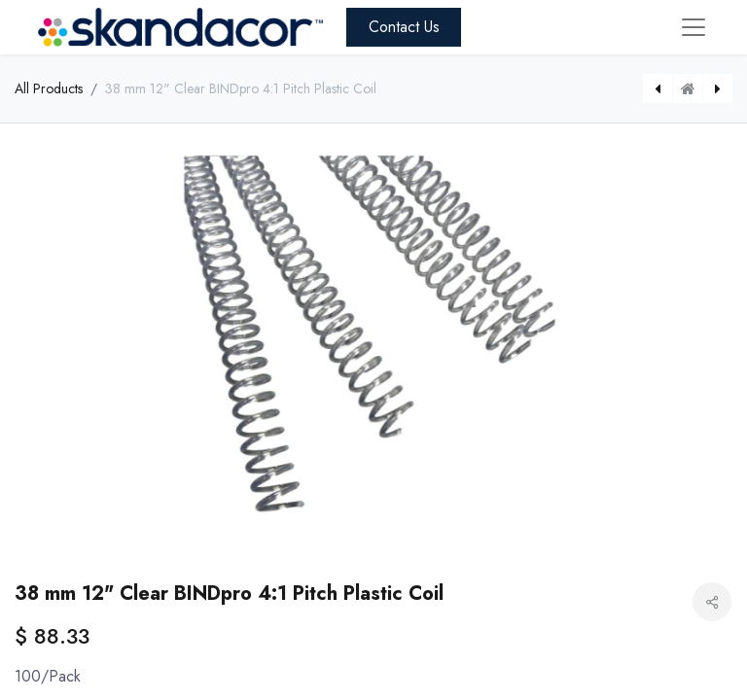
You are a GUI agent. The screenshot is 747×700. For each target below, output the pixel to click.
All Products (49, 88)
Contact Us (404, 27)
